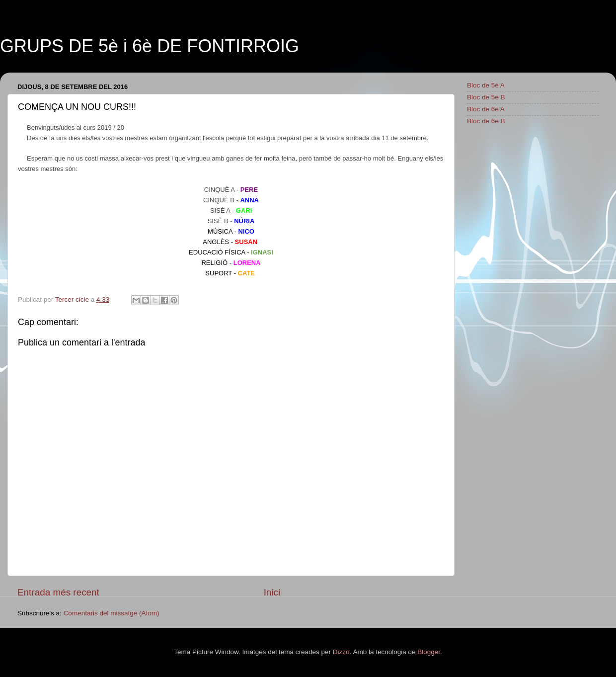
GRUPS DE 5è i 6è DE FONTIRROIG (150, 46)
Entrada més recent (58, 592)
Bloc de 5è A (486, 85)
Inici (272, 592)
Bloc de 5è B (486, 97)
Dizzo (341, 652)
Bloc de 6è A (486, 109)
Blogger (429, 652)
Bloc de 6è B (486, 121)
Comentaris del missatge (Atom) (112, 613)
